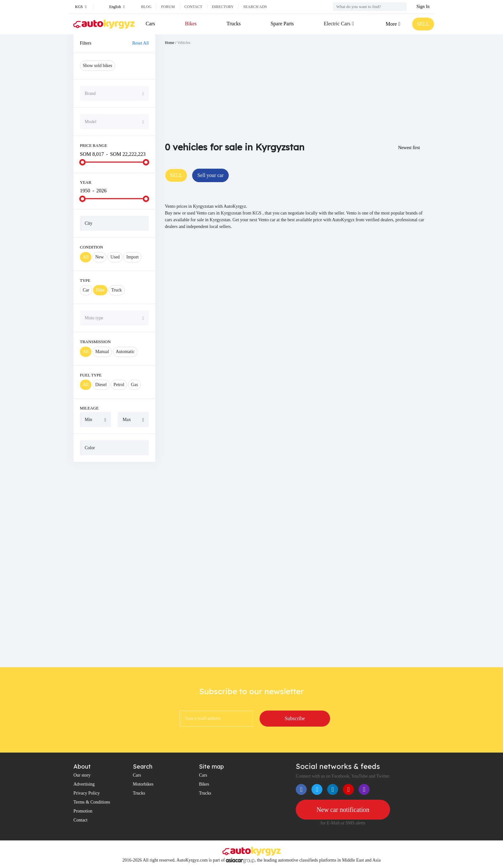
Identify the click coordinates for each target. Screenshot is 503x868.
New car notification (343, 810)
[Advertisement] (114, 564)
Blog (146, 7)
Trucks (234, 24)
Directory (223, 7)
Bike (100, 290)
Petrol (119, 385)
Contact (193, 7)
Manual (102, 352)
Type (85, 280)
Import (132, 257)
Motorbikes (143, 784)
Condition (91, 247)
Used (115, 257)
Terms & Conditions (92, 802)
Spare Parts (282, 24)
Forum (168, 7)
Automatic (125, 352)
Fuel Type (91, 375)
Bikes (191, 24)
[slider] (82, 162)
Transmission (95, 342)
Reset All (141, 43)
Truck (117, 290)
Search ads (255, 7)
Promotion (83, 811)
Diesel (101, 385)
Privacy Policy (87, 793)
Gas (134, 385)
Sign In (423, 7)
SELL (423, 24)
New (99, 257)
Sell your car (210, 175)
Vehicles (184, 43)
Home (170, 43)
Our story (82, 775)
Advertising (84, 784)
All (86, 257)
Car (86, 290)
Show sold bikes (98, 66)
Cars (150, 24)
